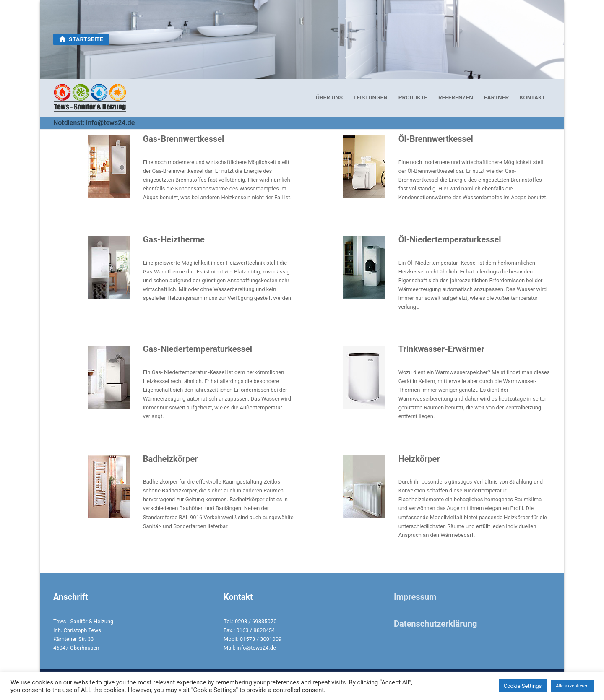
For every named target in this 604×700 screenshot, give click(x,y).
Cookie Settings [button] (523, 686)
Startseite (81, 39)
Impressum (415, 597)
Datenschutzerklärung (435, 624)
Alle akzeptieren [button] (572, 686)
